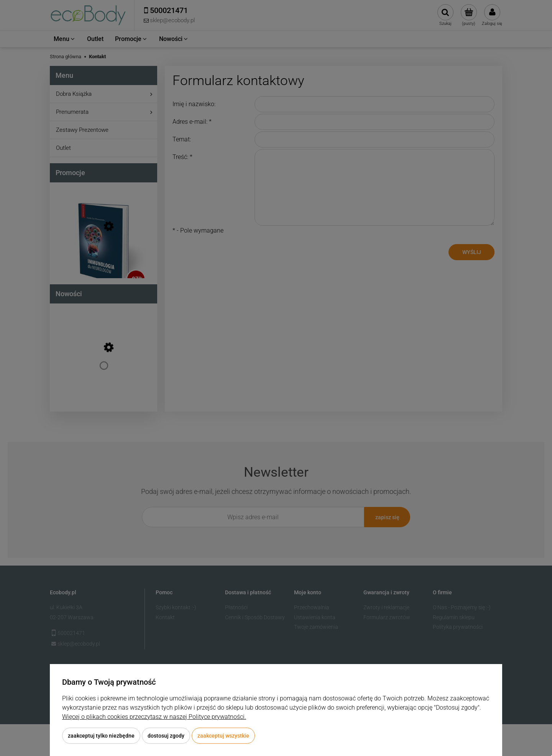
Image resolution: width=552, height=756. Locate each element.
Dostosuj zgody (166, 736)
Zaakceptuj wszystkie (223, 736)
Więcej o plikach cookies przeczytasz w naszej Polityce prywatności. (154, 717)
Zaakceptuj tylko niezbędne (101, 736)
